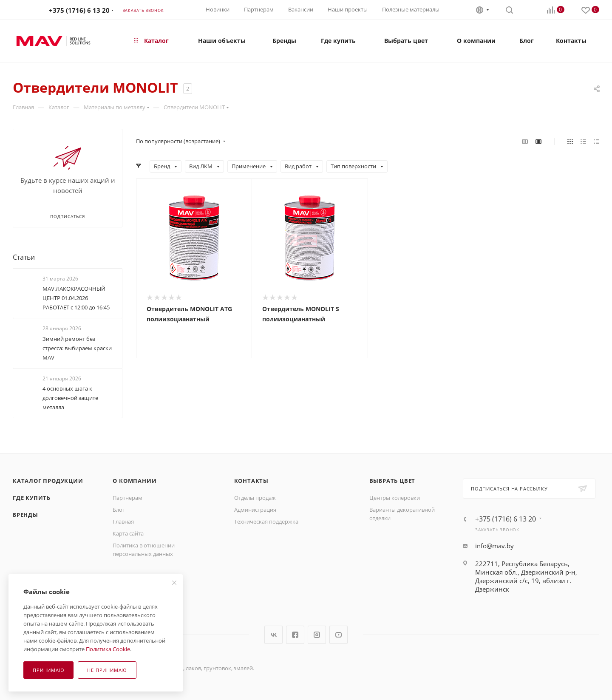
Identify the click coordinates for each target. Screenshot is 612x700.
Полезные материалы (411, 9)
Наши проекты (348, 9)
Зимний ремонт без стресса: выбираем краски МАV (77, 348)
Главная (123, 521)
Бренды (25, 515)
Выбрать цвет (392, 481)
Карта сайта (128, 533)
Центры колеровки (395, 498)
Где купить (32, 498)
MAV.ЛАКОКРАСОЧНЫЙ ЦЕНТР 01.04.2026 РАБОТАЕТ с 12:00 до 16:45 (76, 298)
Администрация (255, 510)
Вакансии (301, 9)
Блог (119, 510)
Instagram (317, 635)
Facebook (295, 635)
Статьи (24, 257)
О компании (135, 481)
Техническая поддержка (266, 521)
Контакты (251, 481)
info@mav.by (494, 546)
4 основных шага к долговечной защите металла (70, 398)
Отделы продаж (255, 498)
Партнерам (259, 9)
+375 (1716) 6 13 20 (79, 10)
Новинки (218, 9)
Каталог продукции (48, 481)
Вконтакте (273, 635)
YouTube (339, 635)
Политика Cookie (108, 649)
